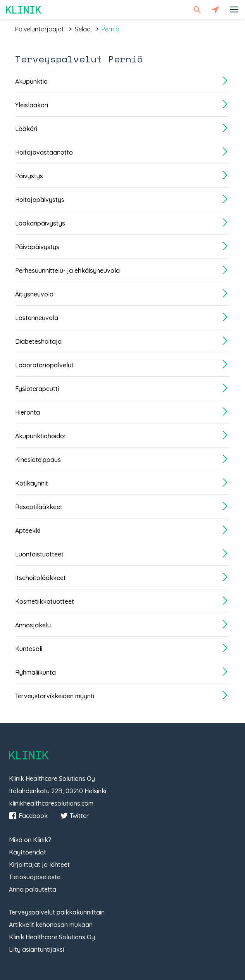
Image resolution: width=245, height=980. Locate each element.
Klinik (24, 9)
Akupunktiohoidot (41, 436)
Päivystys (29, 176)
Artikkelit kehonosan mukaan (51, 925)
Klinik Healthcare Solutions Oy (52, 937)
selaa (83, 29)
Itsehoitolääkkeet (41, 578)
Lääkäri (26, 129)
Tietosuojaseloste (35, 877)
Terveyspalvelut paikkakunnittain (57, 912)
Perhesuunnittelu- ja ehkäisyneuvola (67, 270)
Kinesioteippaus (38, 460)
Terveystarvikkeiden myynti (55, 696)
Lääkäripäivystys (40, 223)
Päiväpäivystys (37, 247)
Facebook (28, 816)
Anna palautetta (33, 889)
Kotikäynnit (32, 483)
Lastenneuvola (37, 318)
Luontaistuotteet (39, 554)
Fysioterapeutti (37, 389)
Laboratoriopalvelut (44, 365)
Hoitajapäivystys (40, 200)
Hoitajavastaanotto (44, 152)
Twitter (74, 816)
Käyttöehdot (28, 852)
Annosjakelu (33, 625)
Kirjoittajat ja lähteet (39, 865)
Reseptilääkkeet (39, 507)
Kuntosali (29, 649)
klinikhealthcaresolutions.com (51, 803)
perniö (110, 29)
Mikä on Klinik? (30, 840)
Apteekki (28, 530)
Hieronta (28, 412)
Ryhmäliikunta (35, 672)
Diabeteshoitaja (38, 341)
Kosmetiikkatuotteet (45, 601)
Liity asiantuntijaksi (36, 949)
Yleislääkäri (32, 105)
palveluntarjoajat (40, 29)
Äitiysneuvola (34, 294)
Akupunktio (31, 81)
